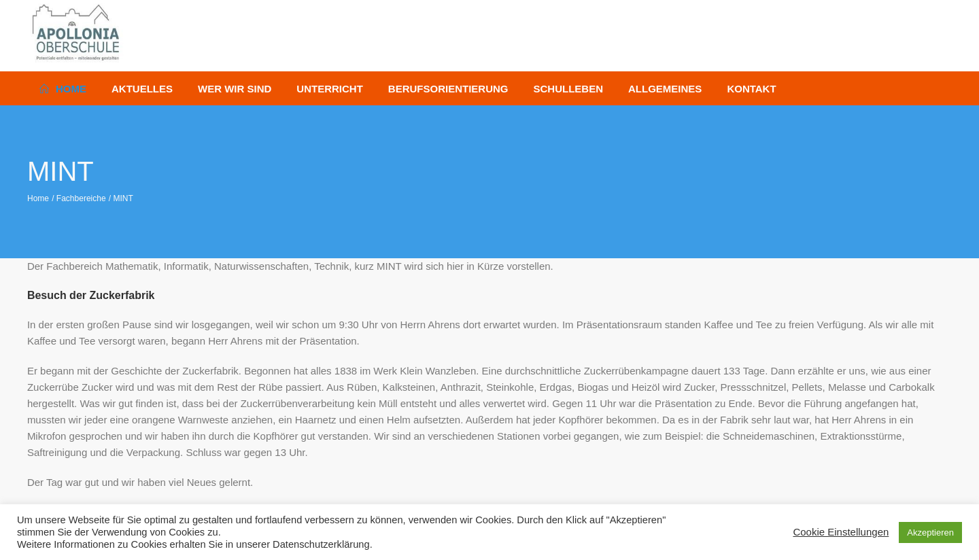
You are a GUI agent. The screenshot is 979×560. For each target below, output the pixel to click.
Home (38, 198)
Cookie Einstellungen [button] (841, 532)
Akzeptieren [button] (930, 532)
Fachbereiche (81, 198)
